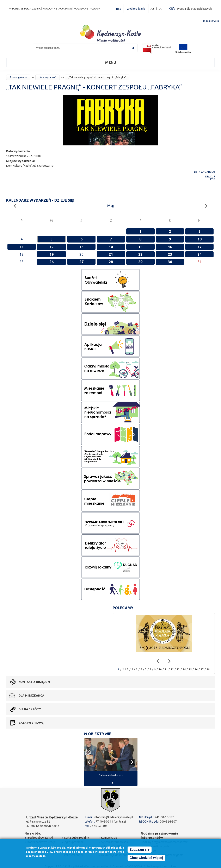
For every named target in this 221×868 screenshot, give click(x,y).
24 (199, 254)
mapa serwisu (211, 21)
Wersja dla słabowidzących (194, 9)
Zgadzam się (140, 850)
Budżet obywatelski (40, 838)
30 (170, 262)
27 (81, 262)
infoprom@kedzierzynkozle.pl (113, 817)
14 (111, 247)
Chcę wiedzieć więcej (146, 858)
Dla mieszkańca (31, 696)
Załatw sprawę (31, 723)
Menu (111, 62)
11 (22, 247)
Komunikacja (109, 838)
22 (140, 254)
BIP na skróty (30, 709)
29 (140, 262)
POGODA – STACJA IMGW (57, 9)
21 (111, 254)
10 (199, 239)
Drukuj (210, 177)
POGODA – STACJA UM (87, 9)
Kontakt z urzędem (34, 682)
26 (51, 262)
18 (208, 669)
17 (199, 247)
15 (140, 247)
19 (51, 254)
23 (170, 254)
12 (51, 247)
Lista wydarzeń (48, 77)
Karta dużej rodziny (77, 838)
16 (170, 247)
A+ (153, 9)
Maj (110, 205)
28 (111, 262)
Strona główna (18, 77)
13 (81, 247)
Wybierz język (136, 9)
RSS (119, 9)
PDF (213, 179)
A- (161, 9)
